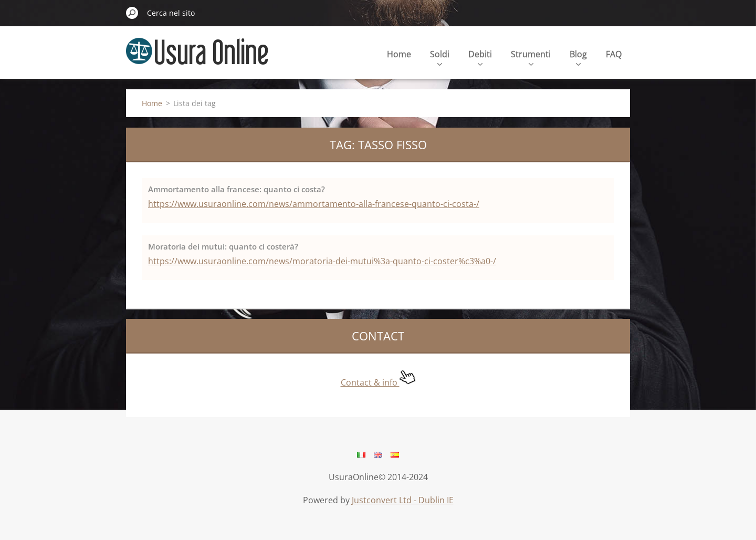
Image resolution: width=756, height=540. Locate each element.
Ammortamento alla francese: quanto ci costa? (237, 189)
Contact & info (378, 382)
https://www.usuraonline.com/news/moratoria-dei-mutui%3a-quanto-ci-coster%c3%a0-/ (322, 261)
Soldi (440, 57)
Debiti (480, 57)
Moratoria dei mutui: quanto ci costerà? (223, 246)
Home (399, 54)
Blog (578, 57)
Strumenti (531, 57)
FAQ (614, 54)
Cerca (132, 13)
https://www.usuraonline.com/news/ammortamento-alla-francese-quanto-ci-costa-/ (314, 204)
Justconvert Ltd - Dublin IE (403, 500)
